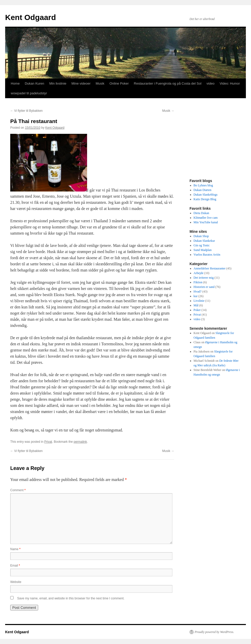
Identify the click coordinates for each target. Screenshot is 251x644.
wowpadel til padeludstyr (29, 93)
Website (16, 582)
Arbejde (199, 273)
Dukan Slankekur (204, 241)
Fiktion (198, 282)
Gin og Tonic (202, 245)
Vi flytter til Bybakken (27, 111)
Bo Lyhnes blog (203, 185)
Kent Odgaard (30, 17)
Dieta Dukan (201, 213)
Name (15, 549)
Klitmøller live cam (206, 218)
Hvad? (198, 291)
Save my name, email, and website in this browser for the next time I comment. (71, 598)
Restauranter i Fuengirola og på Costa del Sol (168, 83)
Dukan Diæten (203, 190)
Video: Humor (230, 83)
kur (196, 296)
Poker (197, 310)
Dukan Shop (201, 236)
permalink (80, 442)
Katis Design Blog (205, 199)
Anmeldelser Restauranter (210, 268)
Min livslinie (58, 83)
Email (15, 566)
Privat (48, 442)
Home (15, 83)
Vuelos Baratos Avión (207, 255)
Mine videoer (81, 83)
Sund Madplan (203, 250)
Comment (18, 490)
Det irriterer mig (204, 278)
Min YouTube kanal (206, 222)
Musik (100, 83)
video (210, 83)
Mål (196, 305)
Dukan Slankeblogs (206, 195)
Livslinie (199, 301)
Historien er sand (204, 287)
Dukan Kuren (35, 83)
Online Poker (119, 83)
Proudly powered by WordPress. (214, 632)
